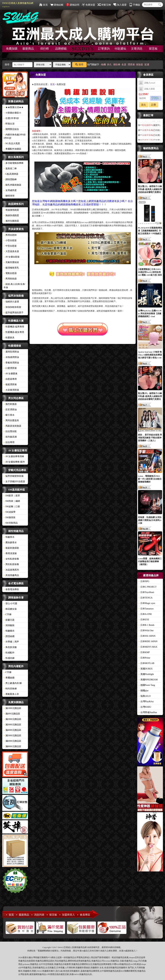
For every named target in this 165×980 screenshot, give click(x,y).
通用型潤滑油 (11, 352)
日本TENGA (145, 598)
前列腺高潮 (10, 437)
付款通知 (120, 49)
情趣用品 (120, 957)
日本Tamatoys (146, 609)
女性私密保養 (11, 559)
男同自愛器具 (11, 420)
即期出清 (9, 124)
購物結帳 (57, 5)
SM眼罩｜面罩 (12, 496)
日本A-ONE (145, 614)
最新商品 (28, 49)
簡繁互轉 (104, 5)
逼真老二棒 (10, 169)
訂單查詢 (104, 49)
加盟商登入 (68, 915)
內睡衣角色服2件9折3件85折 (15, 136)
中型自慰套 (10, 246)
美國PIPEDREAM (148, 680)
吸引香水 (9, 415)
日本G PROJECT (148, 587)
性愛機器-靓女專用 (14, 332)
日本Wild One (146, 631)
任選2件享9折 (11, 118)
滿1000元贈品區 (12, 708)
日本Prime (144, 658)
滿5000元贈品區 (12, 736)
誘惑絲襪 (9, 636)
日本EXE (144, 620)
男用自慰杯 (10, 235)
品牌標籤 (61, 49)
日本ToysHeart (146, 592)
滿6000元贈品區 (12, 741)
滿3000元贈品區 (12, 725)
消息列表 (39, 915)
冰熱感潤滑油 (11, 357)
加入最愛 (120, 5)
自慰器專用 (10, 379)
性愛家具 (9, 338)
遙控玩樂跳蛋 (11, 221)
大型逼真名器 (11, 251)
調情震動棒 (10, 179)
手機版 (135, 5)
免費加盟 (88, 5)
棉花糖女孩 (10, 609)
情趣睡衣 (9, 631)
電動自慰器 (10, 273)
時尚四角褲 (10, 689)
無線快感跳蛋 (11, 215)
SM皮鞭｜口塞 (12, 507)
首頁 (43, 5)
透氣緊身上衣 (11, 694)
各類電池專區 (11, 589)
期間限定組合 (11, 129)
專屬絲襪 (9, 678)
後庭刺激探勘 (11, 548)
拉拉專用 (9, 442)
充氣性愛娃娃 (11, 262)
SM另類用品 (11, 523)
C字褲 (7, 614)
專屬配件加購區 (12, 149)
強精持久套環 (11, 302)
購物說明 (73, 5)
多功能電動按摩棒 (13, 163)
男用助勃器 (10, 279)
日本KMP (144, 652)
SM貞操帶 (9, 512)
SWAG (39, 971)
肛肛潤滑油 (10, 410)
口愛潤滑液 (10, 368)
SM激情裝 (9, 517)
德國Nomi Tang (147, 685)
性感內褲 (9, 658)
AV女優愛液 (10, 374)
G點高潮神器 (11, 174)
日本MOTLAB (146, 663)
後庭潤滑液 (10, 385)
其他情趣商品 (11, 575)
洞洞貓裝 (9, 625)
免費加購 (12, 49)
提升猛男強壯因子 (13, 313)
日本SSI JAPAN (147, 636)
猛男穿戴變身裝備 (13, 476)
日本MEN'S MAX (148, 647)
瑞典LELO (145, 696)
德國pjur (144, 691)
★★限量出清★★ (13, 107)
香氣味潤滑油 (11, 363)
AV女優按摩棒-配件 (14, 462)
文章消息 (137, 49)
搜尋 (79, 65)
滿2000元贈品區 (12, 719)
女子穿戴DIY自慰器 (14, 481)
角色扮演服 (10, 647)
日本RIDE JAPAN (148, 641)
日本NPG (144, 581)
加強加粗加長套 (12, 307)
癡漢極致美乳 (11, 268)
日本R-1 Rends (147, 625)
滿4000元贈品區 (12, 730)
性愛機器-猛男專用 (14, 327)
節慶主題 (9, 620)
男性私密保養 (11, 564)
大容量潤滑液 (11, 390)
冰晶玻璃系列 (11, 570)
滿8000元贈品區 (12, 746)
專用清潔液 (10, 553)
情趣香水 (9, 537)
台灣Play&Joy (146, 701)
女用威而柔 (10, 190)
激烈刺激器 (10, 404)
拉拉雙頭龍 (10, 431)
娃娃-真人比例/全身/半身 (14, 286)
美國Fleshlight (146, 674)
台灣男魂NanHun (148, 712)
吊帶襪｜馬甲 (11, 642)
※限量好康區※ (12, 113)
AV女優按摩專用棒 (14, 456)
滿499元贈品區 (12, 714)
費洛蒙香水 (10, 543)
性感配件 (9, 653)
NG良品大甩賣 (12, 143)
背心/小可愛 (10, 604)
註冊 (154, 105)
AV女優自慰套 (12, 257)
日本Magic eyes (147, 603)
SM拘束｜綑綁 (12, 501)
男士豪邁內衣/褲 (13, 683)
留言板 (153, 49)
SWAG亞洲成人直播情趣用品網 (18, 5)
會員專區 (85, 915)
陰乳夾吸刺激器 (12, 185)
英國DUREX (146, 669)
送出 (143, 105)
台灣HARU (145, 707)
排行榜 (45, 49)
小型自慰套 (10, 240)
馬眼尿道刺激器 (12, 426)
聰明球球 (9, 196)
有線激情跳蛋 (11, 210)
